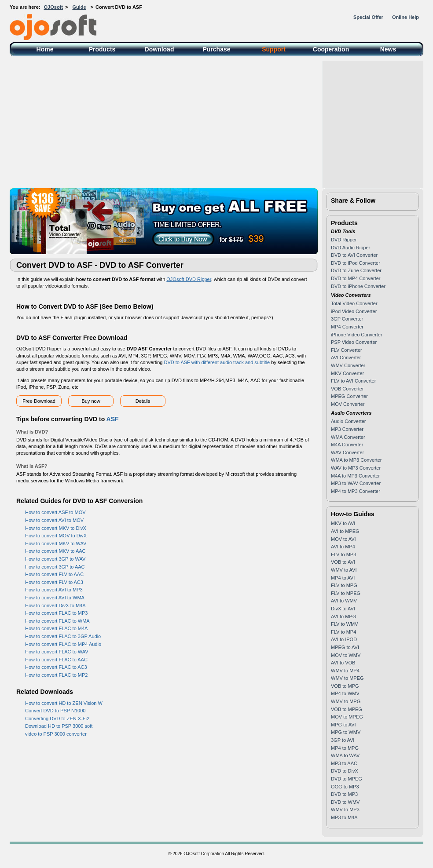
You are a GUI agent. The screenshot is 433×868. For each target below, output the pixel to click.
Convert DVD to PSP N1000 (55, 711)
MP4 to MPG (345, 748)
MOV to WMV (346, 655)
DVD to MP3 (344, 794)
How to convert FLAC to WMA (57, 621)
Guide (79, 7)
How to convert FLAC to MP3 (56, 613)
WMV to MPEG (347, 678)
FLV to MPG (344, 585)
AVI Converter (346, 357)
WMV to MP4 (345, 671)
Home (45, 49)
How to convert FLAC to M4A (56, 628)
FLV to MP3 (343, 554)
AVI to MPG (343, 616)
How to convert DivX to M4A (55, 605)
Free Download (39, 401)
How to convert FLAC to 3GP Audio (63, 636)
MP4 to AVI (343, 578)
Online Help (405, 17)
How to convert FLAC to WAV (57, 652)
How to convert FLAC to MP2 (56, 675)
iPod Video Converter (354, 311)
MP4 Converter (347, 327)
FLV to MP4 (343, 632)
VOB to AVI (343, 562)
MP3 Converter (347, 429)
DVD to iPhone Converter (358, 286)
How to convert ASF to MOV (55, 512)
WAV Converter (347, 452)
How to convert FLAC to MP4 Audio (63, 644)
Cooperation (331, 49)
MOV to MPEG (347, 717)
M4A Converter (347, 445)
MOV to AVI (343, 539)
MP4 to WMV (345, 693)
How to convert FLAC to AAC (56, 660)
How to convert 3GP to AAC (55, 567)
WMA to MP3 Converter (356, 460)
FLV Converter (347, 350)
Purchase (216, 49)
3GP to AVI (343, 740)
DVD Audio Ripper (350, 248)
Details (143, 401)
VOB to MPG (345, 686)
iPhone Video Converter (357, 335)
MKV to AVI (343, 523)
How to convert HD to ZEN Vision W (64, 703)
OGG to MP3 (345, 787)
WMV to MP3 (345, 810)
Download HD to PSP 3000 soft (59, 726)
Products (102, 49)
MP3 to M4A (344, 817)
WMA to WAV (345, 755)
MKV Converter (347, 373)
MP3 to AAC (344, 763)
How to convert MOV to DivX (56, 536)
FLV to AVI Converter (353, 381)
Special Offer (368, 17)
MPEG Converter (349, 396)
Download (160, 49)
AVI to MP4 (343, 547)
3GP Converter (347, 319)
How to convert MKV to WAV (56, 543)
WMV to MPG (346, 701)
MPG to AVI (343, 725)
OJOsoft (53, 7)
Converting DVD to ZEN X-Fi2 (57, 718)
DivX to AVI (343, 609)
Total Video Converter (354, 303)
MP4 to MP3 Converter (356, 491)
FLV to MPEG (346, 593)
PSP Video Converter (354, 342)
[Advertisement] (216, 122)
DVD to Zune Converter (356, 270)
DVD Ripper (344, 240)
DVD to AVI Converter (354, 255)
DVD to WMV (345, 802)
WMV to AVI (344, 570)
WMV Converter (348, 365)
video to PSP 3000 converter (56, 734)
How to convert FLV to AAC (54, 574)
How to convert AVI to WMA (55, 598)
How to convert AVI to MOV (54, 520)
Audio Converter (349, 421)
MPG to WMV (346, 732)
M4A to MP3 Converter (355, 476)
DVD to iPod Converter (356, 263)
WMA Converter (348, 437)
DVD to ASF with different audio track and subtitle (217, 362)
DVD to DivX (345, 771)
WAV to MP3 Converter (356, 468)
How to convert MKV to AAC (55, 551)
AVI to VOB (343, 663)
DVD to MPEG (347, 779)
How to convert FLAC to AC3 (56, 667)
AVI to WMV (344, 601)
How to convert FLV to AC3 (54, 582)
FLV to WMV (345, 624)
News (388, 49)
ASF (113, 419)
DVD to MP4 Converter (356, 278)
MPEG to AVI (345, 647)
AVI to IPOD (344, 639)
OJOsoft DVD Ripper (189, 279)
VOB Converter (347, 389)
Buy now (91, 401)
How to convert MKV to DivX (56, 528)
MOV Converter (348, 404)
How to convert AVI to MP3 (54, 590)
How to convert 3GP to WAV (55, 559)
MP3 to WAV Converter (356, 483)
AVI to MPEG (345, 531)
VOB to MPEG (347, 709)
